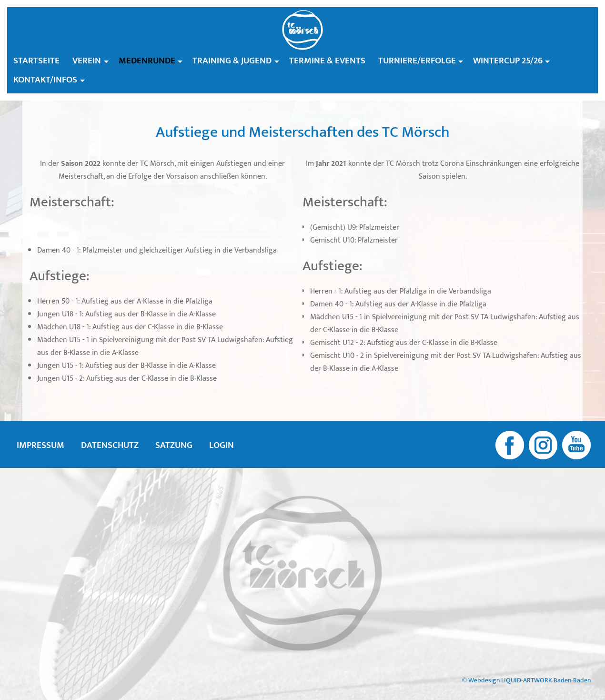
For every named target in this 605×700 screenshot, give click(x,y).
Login (222, 445)
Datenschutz (110, 445)
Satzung (174, 445)
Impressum (40, 445)
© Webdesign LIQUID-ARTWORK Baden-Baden (526, 680)
